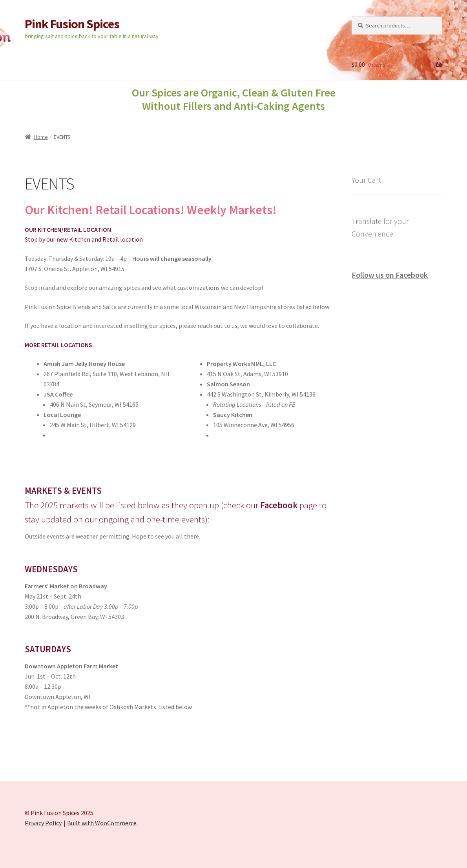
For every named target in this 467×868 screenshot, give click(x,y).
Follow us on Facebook (390, 275)
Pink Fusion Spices (72, 24)
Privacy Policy (43, 823)
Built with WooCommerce (102, 823)
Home (41, 137)
